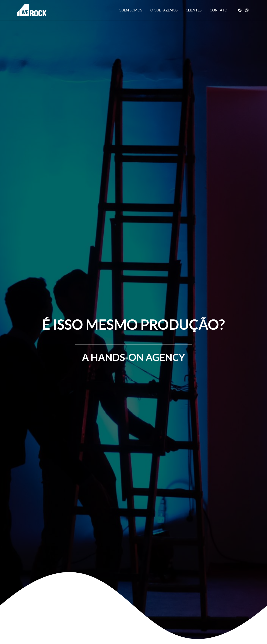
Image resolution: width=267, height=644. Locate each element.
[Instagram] (247, 10)
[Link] (32, 10)
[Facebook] (240, 10)
